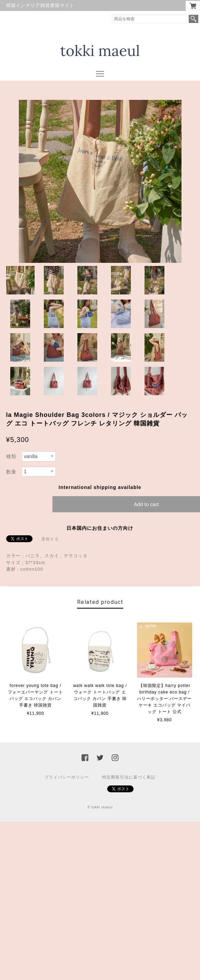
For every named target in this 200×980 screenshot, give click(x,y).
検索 (193, 19)
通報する (50, 539)
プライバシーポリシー (67, 777)
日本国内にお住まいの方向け (100, 528)
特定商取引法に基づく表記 (129, 777)
